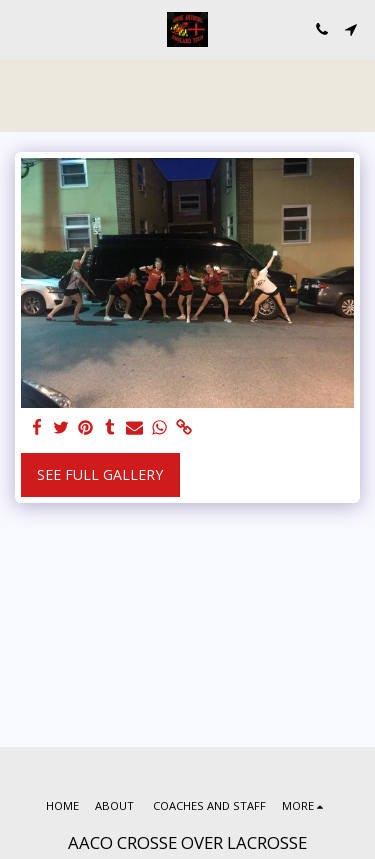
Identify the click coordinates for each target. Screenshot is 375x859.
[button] (22, 28)
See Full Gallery (100, 474)
